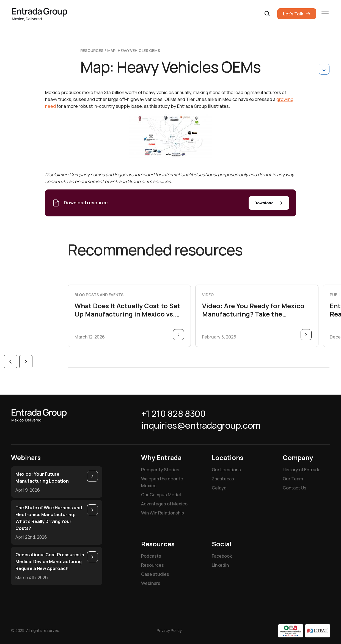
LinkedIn (220, 565)
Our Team (293, 479)
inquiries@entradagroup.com (201, 425)
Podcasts (151, 556)
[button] (267, 14)
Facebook (222, 556)
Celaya (219, 488)
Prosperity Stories (160, 470)
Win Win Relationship (163, 513)
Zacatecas (223, 479)
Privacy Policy (169, 630)
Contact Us (295, 488)
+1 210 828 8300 (173, 414)
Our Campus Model (161, 495)
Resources (152, 565)
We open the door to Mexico (162, 482)
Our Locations (226, 470)
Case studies (155, 574)
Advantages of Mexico (164, 504)
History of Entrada (302, 470)
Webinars (151, 583)
